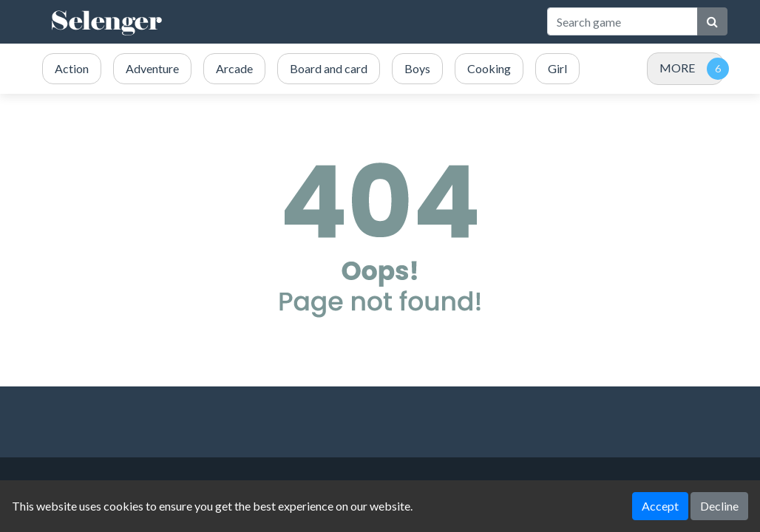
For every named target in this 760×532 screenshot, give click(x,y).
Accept (660, 506)
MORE (677, 68)
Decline (719, 506)
